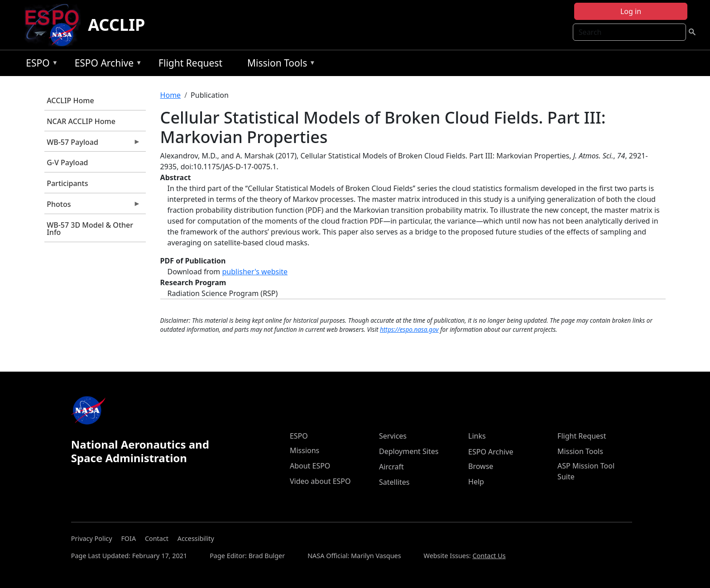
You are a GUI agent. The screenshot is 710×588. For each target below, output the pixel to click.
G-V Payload (67, 163)
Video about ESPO (320, 481)
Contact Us (489, 556)
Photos (92, 206)
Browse (481, 466)
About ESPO (310, 466)
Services (393, 436)
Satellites (394, 482)
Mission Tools (279, 65)
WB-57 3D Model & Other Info (90, 229)
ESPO (40, 65)
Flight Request (190, 63)
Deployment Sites (409, 451)
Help (476, 482)
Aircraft (391, 467)
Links (477, 436)
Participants (67, 183)
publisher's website (255, 272)
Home (171, 95)
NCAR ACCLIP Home (81, 121)
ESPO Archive (106, 65)
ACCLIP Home (70, 100)
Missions (305, 450)
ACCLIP (116, 25)
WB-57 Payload (92, 144)
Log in (631, 11)
